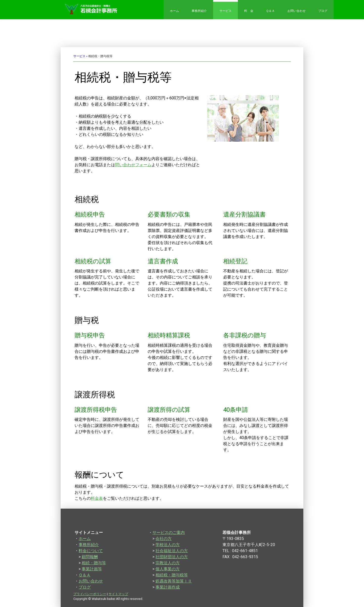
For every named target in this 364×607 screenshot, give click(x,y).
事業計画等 (92, 569)
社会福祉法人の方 (172, 551)
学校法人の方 (168, 545)
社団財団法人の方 (172, 557)
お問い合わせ (297, 11)
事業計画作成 (168, 587)
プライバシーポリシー (90, 594)
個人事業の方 (168, 569)
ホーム (174, 11)
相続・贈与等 (94, 563)
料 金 (249, 11)
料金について (91, 551)
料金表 (97, 498)
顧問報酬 (90, 557)
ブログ (323, 11)
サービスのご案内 (169, 533)
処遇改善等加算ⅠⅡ (174, 581)
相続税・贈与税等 (172, 575)
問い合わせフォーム (133, 165)
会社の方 (164, 539)
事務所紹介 (199, 11)
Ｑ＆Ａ (270, 11)
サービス (225, 11)
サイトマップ (118, 594)
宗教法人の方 (168, 563)
